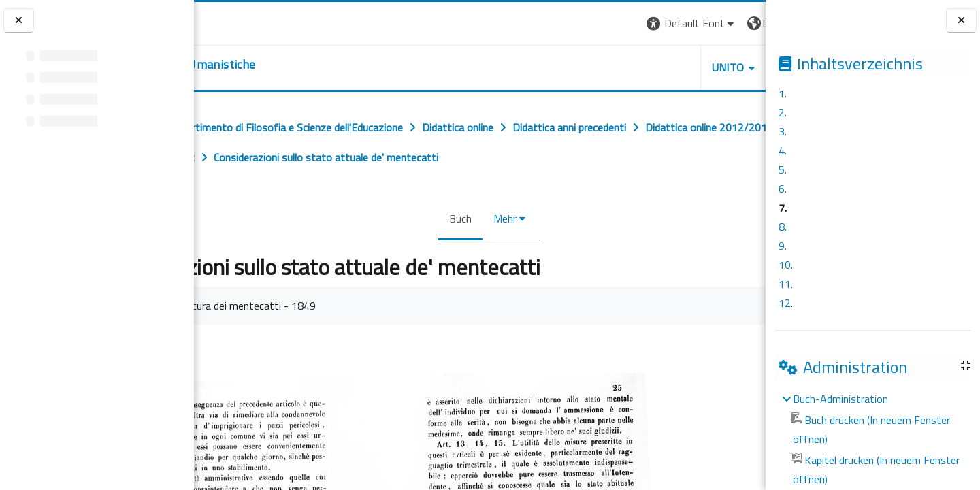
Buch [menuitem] (452, 248)
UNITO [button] (606, 67)
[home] (277, 65)
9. (783, 246)
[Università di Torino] (236, 22)
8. (783, 227)
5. (783, 169)
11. (786, 284)
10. (786, 265)
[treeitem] (872, 439)
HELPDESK (683, 67)
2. (783, 112)
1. (783, 93)
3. (783, 131)
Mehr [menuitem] (496, 248)
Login (742, 23)
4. (783, 150)
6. (783, 189)
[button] (570, 23)
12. (786, 303)
